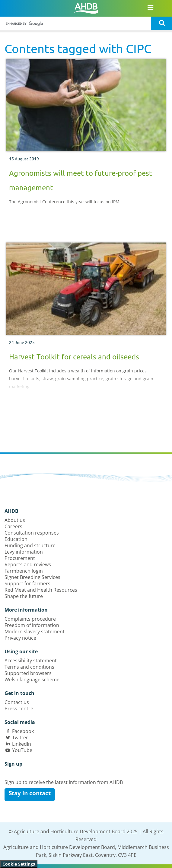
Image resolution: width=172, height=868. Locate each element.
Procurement (20, 558)
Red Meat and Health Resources (41, 590)
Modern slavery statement (35, 632)
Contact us (17, 702)
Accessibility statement (31, 661)
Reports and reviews (28, 564)
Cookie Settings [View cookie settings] (19, 864)
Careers (13, 526)
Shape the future (24, 596)
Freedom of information (32, 625)
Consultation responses (32, 533)
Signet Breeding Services (32, 577)
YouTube (22, 750)
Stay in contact (30, 793)
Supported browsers (28, 673)
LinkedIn (22, 744)
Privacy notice (20, 638)
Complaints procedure (30, 619)
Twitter (20, 738)
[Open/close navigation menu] (151, 8)
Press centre (19, 709)
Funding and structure (30, 545)
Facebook (23, 731)
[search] (76, 24)
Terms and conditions (29, 667)
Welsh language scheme (32, 680)
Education (16, 539)
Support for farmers (27, 583)
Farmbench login (24, 571)
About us (15, 520)
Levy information (24, 552)
